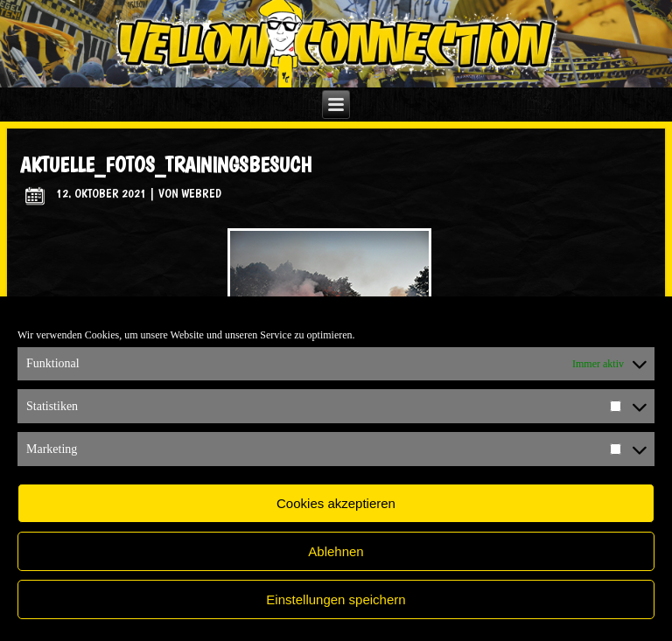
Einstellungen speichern (336, 599)
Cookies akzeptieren (336, 503)
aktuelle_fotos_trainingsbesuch (166, 165)
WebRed (201, 193)
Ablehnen (336, 551)
